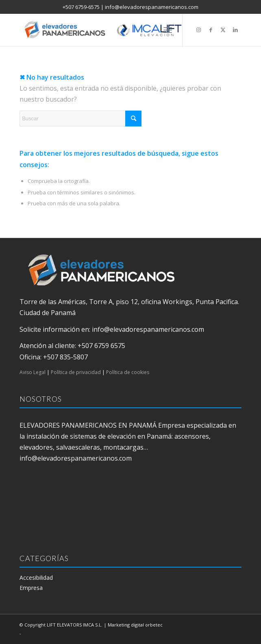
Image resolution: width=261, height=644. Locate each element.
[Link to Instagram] (199, 30)
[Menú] (168, 30)
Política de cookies (128, 372)
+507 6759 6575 (101, 346)
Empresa (31, 588)
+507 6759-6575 (81, 7)
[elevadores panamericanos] (108, 30)
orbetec (154, 625)
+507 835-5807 (65, 357)
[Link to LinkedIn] (235, 30)
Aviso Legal (33, 372)
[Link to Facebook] (211, 30)
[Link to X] (223, 30)
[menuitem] (168, 30)
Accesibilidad (36, 578)
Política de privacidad (76, 372)
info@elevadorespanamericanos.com (152, 7)
